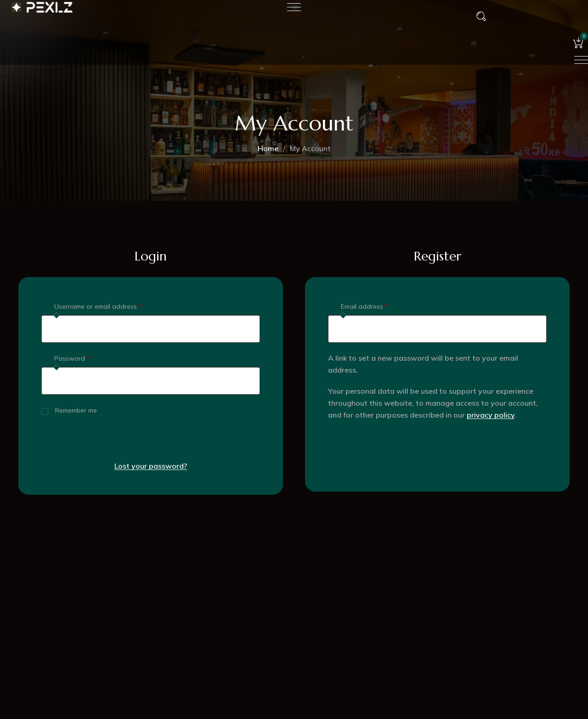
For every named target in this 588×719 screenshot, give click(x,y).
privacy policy (491, 415)
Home (268, 148)
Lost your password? (151, 466)
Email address (378, 305)
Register (437, 448)
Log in (151, 439)
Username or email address (111, 305)
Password (85, 357)
